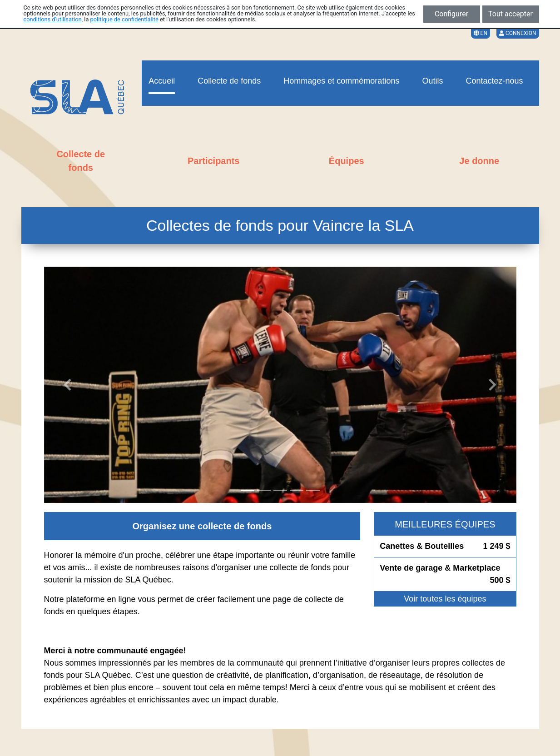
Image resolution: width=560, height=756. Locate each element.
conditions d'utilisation (53, 19)
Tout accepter (510, 14)
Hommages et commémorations (341, 81)
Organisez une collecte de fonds (202, 526)
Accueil (162, 81)
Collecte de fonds (229, 81)
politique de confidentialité (124, 19)
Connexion (518, 33)
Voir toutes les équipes (445, 599)
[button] (68, 385)
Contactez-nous (494, 81)
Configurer (451, 14)
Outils (432, 81)
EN (481, 33)
